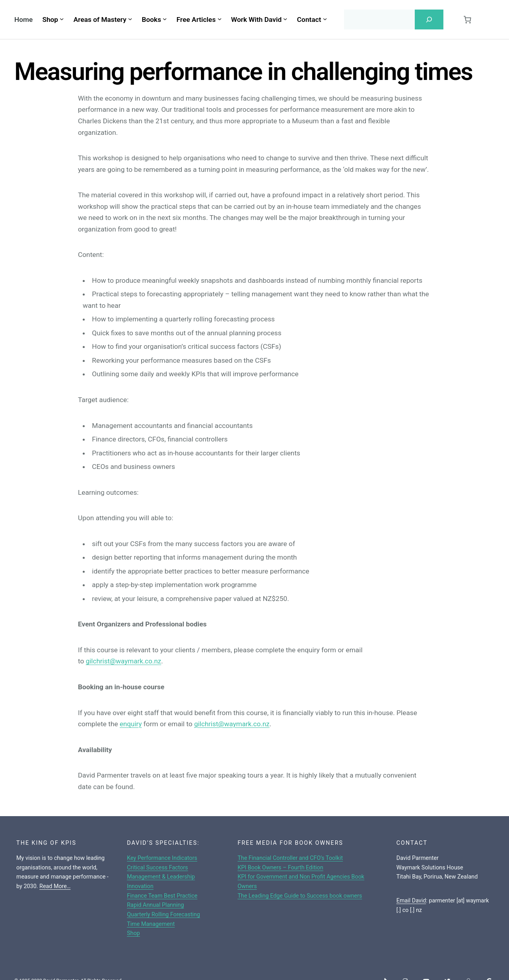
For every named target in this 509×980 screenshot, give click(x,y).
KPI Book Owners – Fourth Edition (280, 868)
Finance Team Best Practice (162, 896)
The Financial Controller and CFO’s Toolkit (290, 858)
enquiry (131, 724)
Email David (411, 901)
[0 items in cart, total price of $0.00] (467, 20)
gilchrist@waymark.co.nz (124, 661)
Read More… (55, 886)
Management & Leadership (161, 877)
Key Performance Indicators (162, 858)
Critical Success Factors (157, 868)
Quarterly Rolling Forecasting (163, 915)
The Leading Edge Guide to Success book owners (300, 896)
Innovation (140, 886)
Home (23, 19)
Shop (133, 933)
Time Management (151, 924)
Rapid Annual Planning (155, 905)
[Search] (429, 19)
